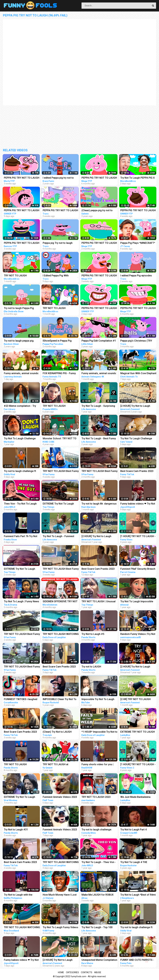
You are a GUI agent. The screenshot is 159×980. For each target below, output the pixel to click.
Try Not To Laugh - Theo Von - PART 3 (99, 862)
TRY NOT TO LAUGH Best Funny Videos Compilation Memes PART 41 (61, 471)
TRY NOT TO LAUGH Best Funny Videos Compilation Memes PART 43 (61, 569)
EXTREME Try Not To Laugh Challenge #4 (19, 797)
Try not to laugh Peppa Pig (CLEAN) (19, 308)
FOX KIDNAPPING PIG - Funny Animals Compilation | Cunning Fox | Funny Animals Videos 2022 (60, 374)
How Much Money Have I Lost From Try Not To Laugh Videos (60, 895)
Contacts (87, 972)
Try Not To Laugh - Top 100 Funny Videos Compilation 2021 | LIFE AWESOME (100, 928)
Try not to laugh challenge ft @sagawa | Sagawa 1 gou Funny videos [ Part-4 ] (136, 928)
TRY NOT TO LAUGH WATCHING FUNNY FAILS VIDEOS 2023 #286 (61, 634)
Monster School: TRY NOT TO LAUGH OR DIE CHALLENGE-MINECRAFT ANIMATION (60, 439)
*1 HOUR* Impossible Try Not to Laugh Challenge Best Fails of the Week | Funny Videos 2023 (99, 732)
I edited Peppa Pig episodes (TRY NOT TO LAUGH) (136, 276)
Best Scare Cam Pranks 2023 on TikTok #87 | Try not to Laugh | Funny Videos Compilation (59, 667)
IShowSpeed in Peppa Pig (57, 341)
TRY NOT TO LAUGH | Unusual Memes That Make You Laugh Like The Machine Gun (99, 602)
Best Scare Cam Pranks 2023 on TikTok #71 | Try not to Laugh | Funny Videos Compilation (20, 732)
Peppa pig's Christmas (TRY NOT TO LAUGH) (136, 341)
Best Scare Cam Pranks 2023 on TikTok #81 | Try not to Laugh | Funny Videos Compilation (98, 569)
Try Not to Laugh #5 (93, 634)
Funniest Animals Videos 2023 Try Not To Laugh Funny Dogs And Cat (60, 797)
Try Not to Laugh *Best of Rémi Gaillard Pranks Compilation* (138, 895)
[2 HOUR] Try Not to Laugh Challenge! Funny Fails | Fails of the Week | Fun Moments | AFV (59, 960)
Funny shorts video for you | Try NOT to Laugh (98, 765)
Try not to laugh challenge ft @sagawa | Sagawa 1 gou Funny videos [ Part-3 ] (20, 471)
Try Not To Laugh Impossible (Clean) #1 (137, 602)
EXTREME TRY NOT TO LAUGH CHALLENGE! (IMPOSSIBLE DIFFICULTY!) (138, 732)
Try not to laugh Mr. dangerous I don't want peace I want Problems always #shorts (99, 504)
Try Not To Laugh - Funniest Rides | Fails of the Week (58, 537)
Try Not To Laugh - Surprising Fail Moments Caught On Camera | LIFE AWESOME (98, 406)
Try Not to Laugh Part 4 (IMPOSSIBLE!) (133, 830)
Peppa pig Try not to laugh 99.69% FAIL (58, 243)
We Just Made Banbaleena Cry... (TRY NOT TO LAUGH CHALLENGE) (135, 797)
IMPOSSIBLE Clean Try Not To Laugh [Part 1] (60, 700)
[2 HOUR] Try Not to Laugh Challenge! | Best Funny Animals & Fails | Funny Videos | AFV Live (100, 537)
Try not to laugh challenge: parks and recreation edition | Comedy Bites (98, 830)
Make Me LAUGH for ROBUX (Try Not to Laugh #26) (98, 895)
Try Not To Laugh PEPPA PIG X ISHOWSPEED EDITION (137, 178)
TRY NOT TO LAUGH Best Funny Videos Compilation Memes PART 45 (22, 634)
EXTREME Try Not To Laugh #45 (19, 569)
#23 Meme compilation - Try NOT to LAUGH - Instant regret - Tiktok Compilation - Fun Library (22, 406)
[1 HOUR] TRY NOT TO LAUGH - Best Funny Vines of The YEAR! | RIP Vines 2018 (138, 537)
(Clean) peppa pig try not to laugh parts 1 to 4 (97, 211)
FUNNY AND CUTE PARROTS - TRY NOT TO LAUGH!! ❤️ (137, 960)
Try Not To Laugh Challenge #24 (20, 439)
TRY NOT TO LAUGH (15, 764)
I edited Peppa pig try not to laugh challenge (58, 178)
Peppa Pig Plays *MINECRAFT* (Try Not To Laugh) (138, 243)
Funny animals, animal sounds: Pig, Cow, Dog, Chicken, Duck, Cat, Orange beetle (21, 374)
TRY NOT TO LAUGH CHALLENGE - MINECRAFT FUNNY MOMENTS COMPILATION (58, 406)
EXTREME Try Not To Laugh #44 (58, 504)
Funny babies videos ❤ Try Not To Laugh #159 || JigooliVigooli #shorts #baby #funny (22, 960)
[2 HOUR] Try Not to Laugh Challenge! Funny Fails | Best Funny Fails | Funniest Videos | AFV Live (137, 667)
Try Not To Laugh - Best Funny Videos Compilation (99, 439)
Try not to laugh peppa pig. (19, 341)
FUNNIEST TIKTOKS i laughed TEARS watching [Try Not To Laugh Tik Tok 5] (21, 700)
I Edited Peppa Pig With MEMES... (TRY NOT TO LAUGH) (61, 276)
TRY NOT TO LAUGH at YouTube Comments (56, 765)
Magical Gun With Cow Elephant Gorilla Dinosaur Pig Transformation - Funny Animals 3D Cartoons (138, 374)
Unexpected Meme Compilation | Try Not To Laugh (99, 960)
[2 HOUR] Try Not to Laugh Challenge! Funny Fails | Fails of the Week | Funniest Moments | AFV (137, 406)
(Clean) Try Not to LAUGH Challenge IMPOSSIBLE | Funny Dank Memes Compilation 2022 (60, 732)
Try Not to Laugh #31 (16, 830)
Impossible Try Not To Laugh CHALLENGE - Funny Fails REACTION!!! (98, 700)
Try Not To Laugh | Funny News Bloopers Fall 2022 (22, 602)
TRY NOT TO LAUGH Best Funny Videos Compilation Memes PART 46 (22, 667)
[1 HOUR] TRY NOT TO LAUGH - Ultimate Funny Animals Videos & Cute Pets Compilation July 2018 (138, 765)
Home (61, 972)
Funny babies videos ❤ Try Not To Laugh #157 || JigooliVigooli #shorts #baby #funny (138, 504)
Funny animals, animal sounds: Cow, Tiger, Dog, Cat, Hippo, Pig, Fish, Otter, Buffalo (99, 374)
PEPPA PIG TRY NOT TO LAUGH (22, 178)
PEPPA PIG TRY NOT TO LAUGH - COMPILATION (22, 243)
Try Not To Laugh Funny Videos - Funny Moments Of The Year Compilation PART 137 (60, 928)
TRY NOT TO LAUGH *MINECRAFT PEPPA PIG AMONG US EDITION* (56, 308)
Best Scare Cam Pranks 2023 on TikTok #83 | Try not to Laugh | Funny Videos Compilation (137, 471)
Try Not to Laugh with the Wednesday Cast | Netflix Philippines (18, 895)
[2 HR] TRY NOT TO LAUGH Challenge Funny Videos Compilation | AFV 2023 (135, 700)
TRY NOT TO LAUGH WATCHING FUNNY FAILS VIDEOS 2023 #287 (61, 862)
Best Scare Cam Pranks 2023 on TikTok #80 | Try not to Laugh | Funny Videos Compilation (20, 862)
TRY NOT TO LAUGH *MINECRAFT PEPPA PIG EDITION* (18, 276)
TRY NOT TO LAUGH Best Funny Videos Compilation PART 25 (100, 471)
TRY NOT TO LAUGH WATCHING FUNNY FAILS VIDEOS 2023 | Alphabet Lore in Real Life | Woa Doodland (22, 928)
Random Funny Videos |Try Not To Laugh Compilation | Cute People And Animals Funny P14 (138, 634)
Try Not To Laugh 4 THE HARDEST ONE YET (134, 862)
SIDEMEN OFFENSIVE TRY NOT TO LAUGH (60, 602)
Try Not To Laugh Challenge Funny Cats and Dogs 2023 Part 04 (138, 439)
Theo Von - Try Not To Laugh (20, 504)
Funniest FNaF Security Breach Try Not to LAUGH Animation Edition (138, 569)
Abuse (98, 972)
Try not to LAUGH (91, 667)
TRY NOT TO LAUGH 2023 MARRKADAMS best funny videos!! (96, 797)
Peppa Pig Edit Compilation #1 (99, 341)
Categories (72, 972)
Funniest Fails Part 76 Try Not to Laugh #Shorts (21, 537)
